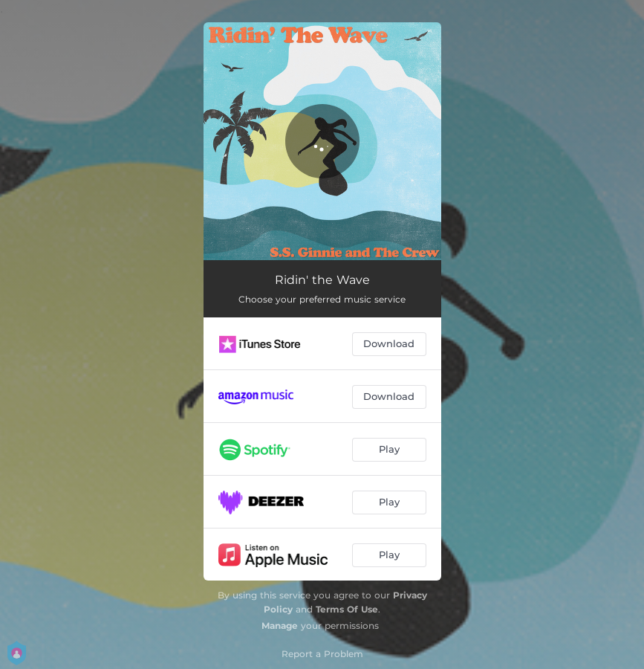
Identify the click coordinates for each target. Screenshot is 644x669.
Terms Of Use (347, 609)
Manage (280, 626)
